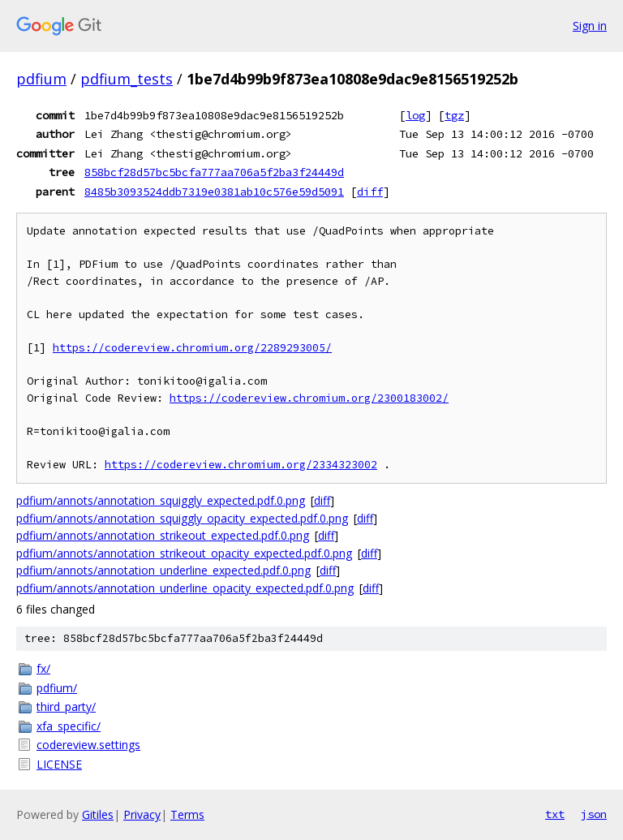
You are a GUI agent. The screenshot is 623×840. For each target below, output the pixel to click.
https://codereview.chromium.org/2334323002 (241, 465)
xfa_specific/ (69, 726)
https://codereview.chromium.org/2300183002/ (309, 398)
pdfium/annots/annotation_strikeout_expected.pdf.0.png (163, 535)
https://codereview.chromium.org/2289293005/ (192, 348)
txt (555, 814)
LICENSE (59, 764)
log (415, 115)
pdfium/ (57, 688)
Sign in (590, 26)
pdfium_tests (127, 79)
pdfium (41, 79)
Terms (187, 814)
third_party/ (66, 706)
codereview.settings (88, 745)
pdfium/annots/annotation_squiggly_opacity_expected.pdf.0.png (182, 518)
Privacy (142, 814)
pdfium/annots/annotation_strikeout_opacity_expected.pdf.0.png (184, 553)
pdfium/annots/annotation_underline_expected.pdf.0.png (163, 570)
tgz (454, 115)
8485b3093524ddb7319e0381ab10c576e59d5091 (214, 192)
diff (370, 192)
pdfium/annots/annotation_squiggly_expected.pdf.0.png (161, 500)
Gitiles (98, 814)
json (594, 814)
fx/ (43, 668)
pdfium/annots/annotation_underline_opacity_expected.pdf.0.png (185, 588)
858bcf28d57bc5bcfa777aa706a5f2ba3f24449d (214, 172)
